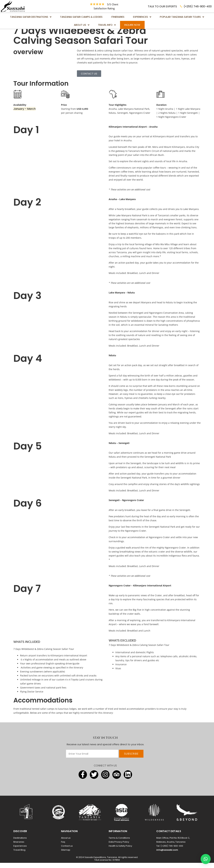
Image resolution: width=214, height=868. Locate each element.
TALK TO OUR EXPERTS (162, 6)
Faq (63, 847)
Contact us (67, 851)
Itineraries (19, 847)
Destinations (20, 843)
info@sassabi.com (167, 855)
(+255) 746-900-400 (198, 6)
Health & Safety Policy (120, 851)
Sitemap (66, 855)
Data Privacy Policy (119, 847)
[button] (206, 859)
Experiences (20, 851)
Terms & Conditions (119, 843)
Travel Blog (19, 855)
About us (66, 843)
